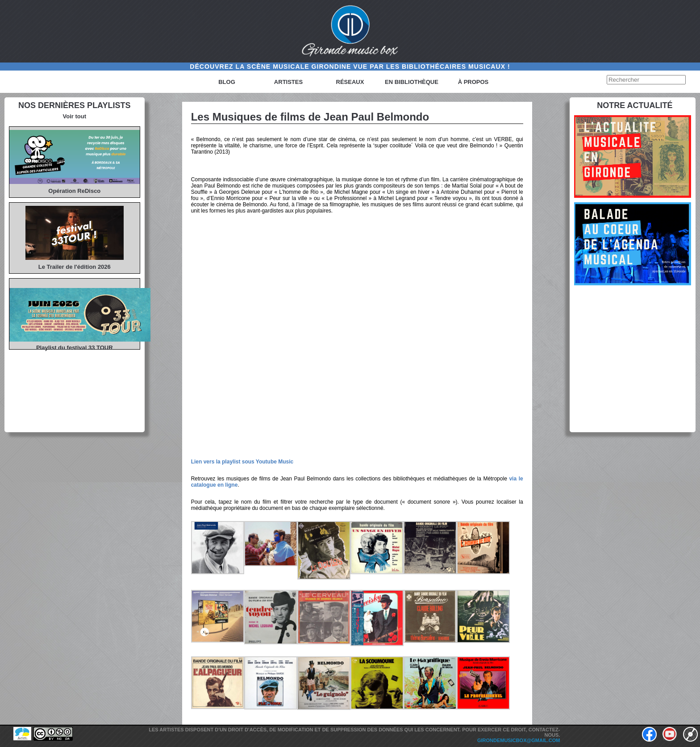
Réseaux (350, 82)
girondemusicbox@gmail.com (519, 740)
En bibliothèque (412, 82)
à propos (473, 82)
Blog (227, 82)
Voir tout (75, 116)
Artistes (288, 82)
